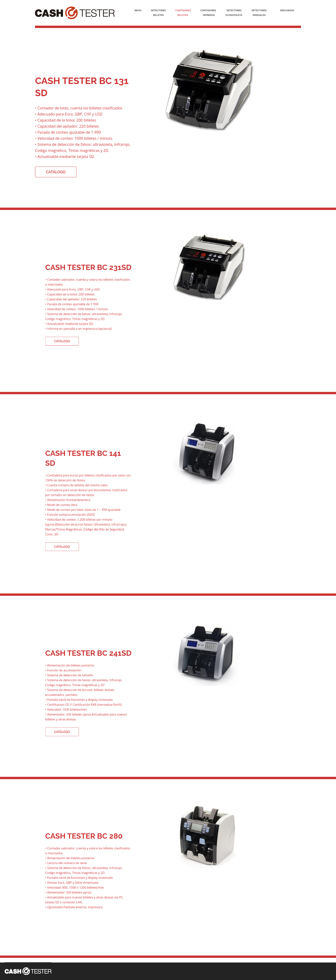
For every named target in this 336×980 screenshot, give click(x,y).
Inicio (138, 10)
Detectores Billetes (158, 13)
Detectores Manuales (259, 13)
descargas (287, 10)
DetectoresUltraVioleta (234, 13)
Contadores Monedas (208, 13)
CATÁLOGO (56, 171)
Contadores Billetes (183, 13)
